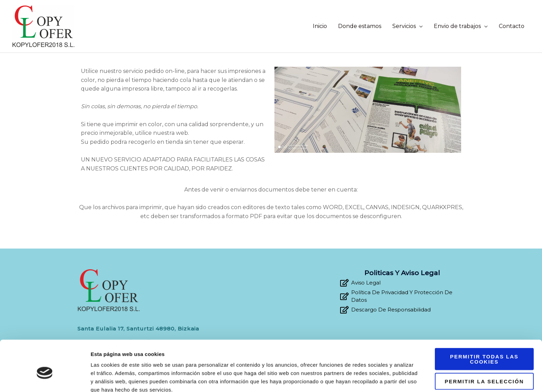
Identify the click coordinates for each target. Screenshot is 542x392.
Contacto (512, 26)
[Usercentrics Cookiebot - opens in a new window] (45, 379)
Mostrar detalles (371, 378)
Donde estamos (360, 26)
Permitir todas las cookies (484, 325)
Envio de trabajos (457, 26)
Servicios (404, 26)
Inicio (320, 26)
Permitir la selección (484, 348)
